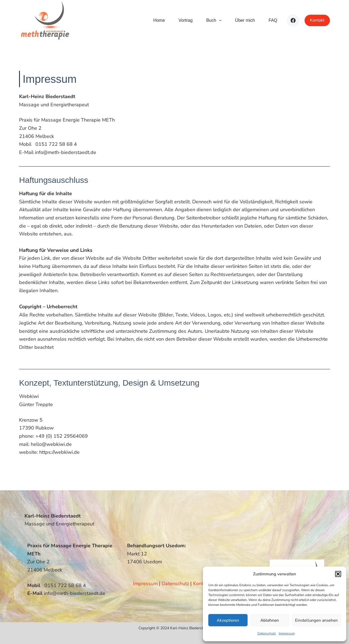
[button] (338, 574)
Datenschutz (267, 633)
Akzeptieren (228, 620)
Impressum (287, 633)
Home (159, 20)
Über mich (245, 20)
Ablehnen (270, 620)
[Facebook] (293, 21)
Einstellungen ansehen (316, 620)
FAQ (273, 20)
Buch (215, 20)
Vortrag (186, 20)
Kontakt (317, 20)
